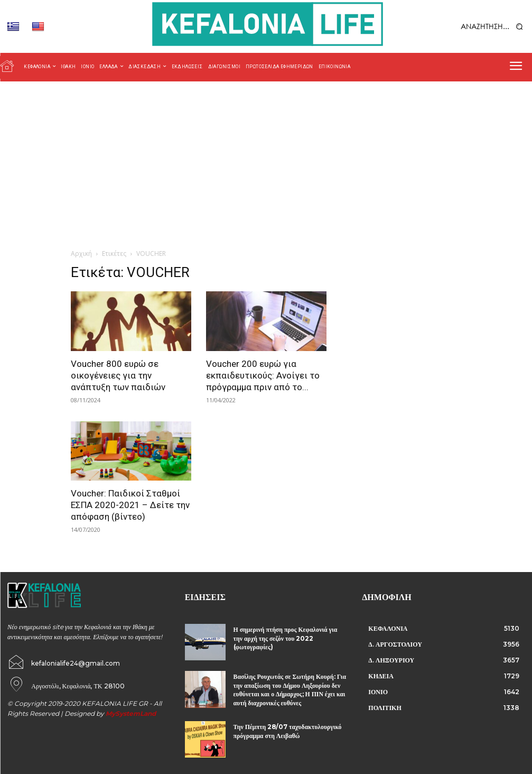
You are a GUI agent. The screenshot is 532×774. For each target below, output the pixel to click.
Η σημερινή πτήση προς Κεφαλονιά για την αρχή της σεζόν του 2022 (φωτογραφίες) (290, 633)
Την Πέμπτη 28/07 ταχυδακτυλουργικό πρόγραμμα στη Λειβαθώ (280, 727)
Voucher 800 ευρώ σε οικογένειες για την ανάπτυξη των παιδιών (118, 375)
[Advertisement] (266, 161)
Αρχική (81, 254)
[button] (469, 26)
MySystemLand (131, 710)
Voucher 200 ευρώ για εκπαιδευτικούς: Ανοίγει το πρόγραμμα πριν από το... (263, 375)
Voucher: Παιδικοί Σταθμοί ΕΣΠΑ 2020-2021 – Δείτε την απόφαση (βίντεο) (130, 505)
